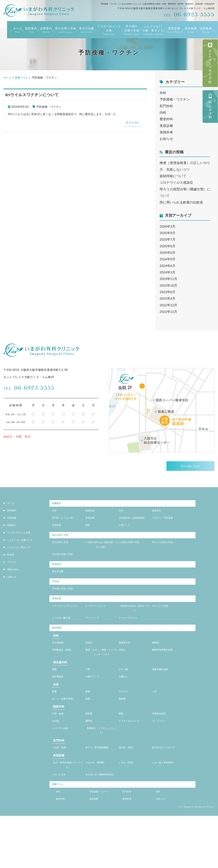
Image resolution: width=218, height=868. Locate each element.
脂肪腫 (123, 734)
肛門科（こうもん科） (67, 521)
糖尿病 (157, 666)
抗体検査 (58, 535)
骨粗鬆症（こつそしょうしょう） (102, 769)
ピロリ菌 (125, 702)
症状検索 (206, 30)
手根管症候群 (161, 750)
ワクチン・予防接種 (166, 521)
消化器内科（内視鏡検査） (135, 524)
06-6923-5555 (29, 388)
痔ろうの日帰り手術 (166, 554)
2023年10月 (168, 285)
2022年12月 (168, 305)
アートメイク (94, 640)
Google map (188, 467)
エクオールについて (132, 758)
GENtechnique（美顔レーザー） (135, 629)
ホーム (18, 30)
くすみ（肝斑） (129, 804)
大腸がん (125, 710)
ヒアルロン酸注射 (64, 640)
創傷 (55, 726)
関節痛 (90, 750)
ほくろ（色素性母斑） (67, 734)
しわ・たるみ (61, 817)
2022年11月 (168, 312)
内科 (163, 113)
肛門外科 (166, 106)
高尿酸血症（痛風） (66, 675)
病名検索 (191, 30)
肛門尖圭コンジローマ (167, 788)
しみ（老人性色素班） (167, 804)
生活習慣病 (60, 666)
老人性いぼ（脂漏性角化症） (102, 820)
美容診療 (166, 126)
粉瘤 (88, 734)
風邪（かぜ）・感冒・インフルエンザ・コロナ (102, 680)
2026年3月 (168, 226)
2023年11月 (168, 279)
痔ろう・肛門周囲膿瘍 (101, 788)
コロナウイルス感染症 (176, 183)
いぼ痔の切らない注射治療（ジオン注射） (102, 557)
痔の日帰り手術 (66, 30)
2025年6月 (168, 246)
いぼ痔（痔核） (63, 788)
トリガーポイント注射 (109, 30)
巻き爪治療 (86, 30)
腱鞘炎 (90, 758)
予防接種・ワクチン (49, 107)
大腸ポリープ (94, 710)
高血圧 (90, 666)
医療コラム (60, 834)
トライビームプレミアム (68, 629)
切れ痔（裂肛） (129, 788)
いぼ (155, 726)
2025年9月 (168, 233)
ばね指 (57, 758)
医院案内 (31, 30)
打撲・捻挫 (60, 750)
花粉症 (123, 675)
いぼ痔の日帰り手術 (132, 554)
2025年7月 (168, 239)
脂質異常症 (126, 666)
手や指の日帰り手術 (132, 30)
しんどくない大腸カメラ (24, 541)
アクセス (13, 563)
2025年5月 (168, 253)
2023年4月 (168, 299)
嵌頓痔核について (173, 176)
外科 (163, 93)
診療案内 (46, 30)
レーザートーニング (99, 626)
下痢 (88, 702)
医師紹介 (13, 526)
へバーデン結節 (63, 766)
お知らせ (166, 139)
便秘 (55, 702)
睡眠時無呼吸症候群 (166, 675)
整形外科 (166, 119)
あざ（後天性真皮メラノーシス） (68, 806)
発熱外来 (166, 132)
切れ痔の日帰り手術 (66, 568)
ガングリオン (161, 758)
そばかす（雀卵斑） (99, 804)
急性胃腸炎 (60, 710)
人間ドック (126, 535)
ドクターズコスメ (131, 640)
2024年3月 (168, 272)
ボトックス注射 (163, 626)
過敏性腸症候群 (163, 702)
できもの (125, 726)
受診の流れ (15, 570)
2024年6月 (168, 266)
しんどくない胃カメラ (22, 548)
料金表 (12, 556)
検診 (88, 535)
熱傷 (88, 726)
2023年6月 (168, 292)
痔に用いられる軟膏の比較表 (181, 202)
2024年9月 (168, 259)
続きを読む (131, 123)
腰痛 (122, 750)
